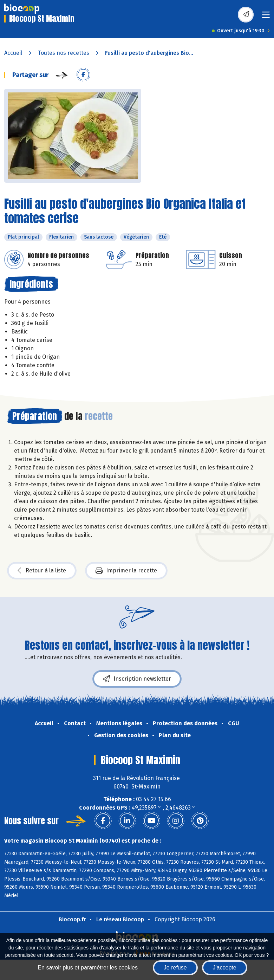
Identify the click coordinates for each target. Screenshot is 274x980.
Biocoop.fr (72, 919)
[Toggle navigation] (266, 17)
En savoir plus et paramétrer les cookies (88, 968)
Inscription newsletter (137, 679)
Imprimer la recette (126, 571)
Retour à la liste (42, 571)
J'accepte (225, 968)
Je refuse (175, 968)
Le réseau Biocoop (120, 919)
